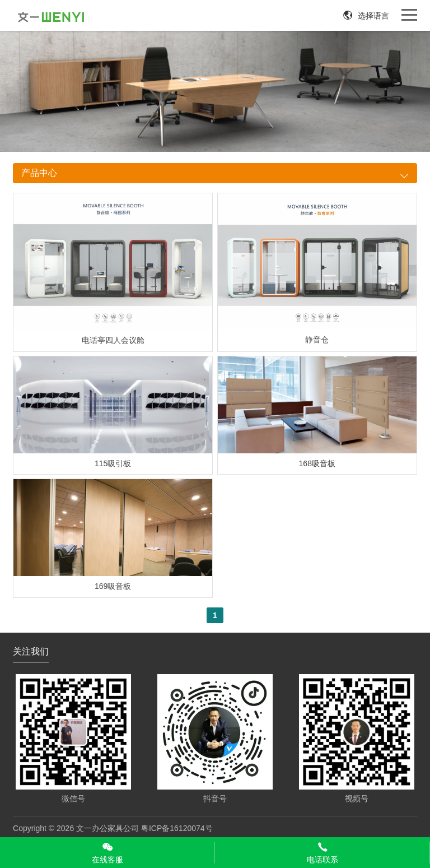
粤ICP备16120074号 (177, 828)
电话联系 (322, 853)
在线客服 (107, 853)
